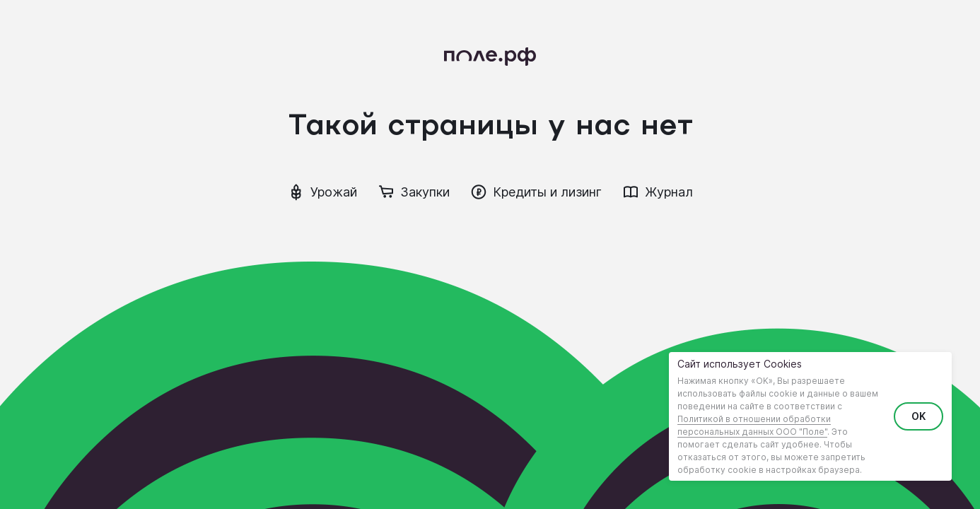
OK (918, 416)
